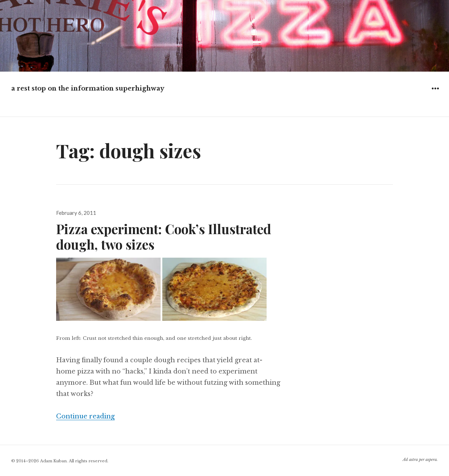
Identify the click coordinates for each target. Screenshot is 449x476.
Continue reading (85, 416)
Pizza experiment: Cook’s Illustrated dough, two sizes (164, 236)
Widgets (435, 94)
